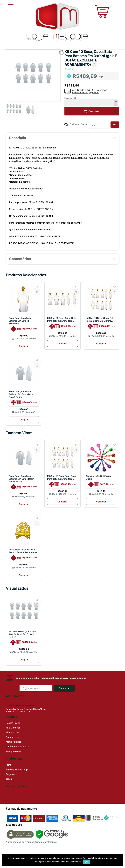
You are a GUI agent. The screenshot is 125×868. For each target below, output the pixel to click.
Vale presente (13, 751)
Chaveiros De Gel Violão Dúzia (98, 477)
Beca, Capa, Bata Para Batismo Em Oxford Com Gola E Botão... (21, 394)
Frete (9, 765)
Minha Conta (13, 732)
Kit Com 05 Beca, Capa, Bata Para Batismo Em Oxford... (62, 319)
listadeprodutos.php (17, 769)
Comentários (20, 259)
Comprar (24, 346)
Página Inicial (13, 723)
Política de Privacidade (94, 858)
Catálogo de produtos (18, 746)
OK (115, 125)
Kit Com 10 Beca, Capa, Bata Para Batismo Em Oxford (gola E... (23, 634)
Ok (87, 862)
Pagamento (12, 774)
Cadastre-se (13, 737)
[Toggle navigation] (11, 8)
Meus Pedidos (14, 742)
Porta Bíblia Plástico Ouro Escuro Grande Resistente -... (24, 551)
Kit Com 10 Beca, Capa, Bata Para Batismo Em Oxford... (100, 319)
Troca (9, 779)
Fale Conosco (13, 728)
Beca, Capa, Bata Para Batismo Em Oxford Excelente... (20, 321)
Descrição (18, 138)
